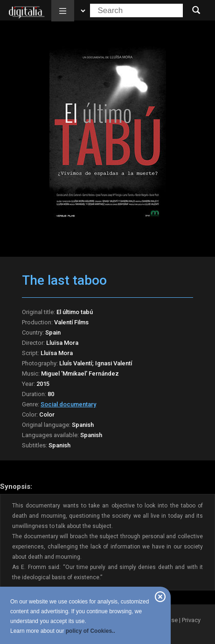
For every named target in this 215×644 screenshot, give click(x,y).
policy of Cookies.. (90, 631)
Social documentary (68, 404)
